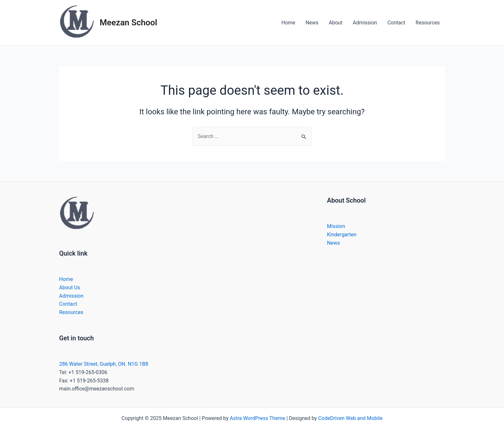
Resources (428, 23)
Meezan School (128, 22)
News (312, 23)
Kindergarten (342, 235)
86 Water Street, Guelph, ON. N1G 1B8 (105, 364)
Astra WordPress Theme (257, 418)
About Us (70, 288)
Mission (336, 226)
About (336, 23)
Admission (365, 23)
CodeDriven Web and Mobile (350, 418)
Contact (396, 23)
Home (288, 23)
